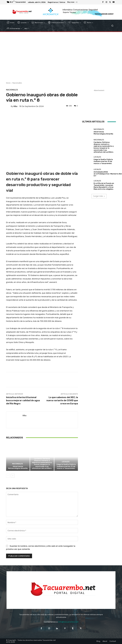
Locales (66, 462)
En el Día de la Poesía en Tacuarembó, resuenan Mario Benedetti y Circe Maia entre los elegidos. (104, 186)
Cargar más (99, 196)
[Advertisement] (61, 56)
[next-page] (13, 476)
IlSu (15, 106)
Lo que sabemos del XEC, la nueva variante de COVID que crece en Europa (62, 400)
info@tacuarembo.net (68, 622)
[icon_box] (73, 3)
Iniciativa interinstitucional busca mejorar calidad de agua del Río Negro (23, 400)
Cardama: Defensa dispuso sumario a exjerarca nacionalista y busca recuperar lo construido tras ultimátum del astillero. (42, 463)
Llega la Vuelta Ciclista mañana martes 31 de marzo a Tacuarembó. (66, 466)
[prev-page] (8, 476)
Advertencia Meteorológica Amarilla (18, 467)
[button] (112, 26)
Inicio (8, 83)
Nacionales (17, 83)
